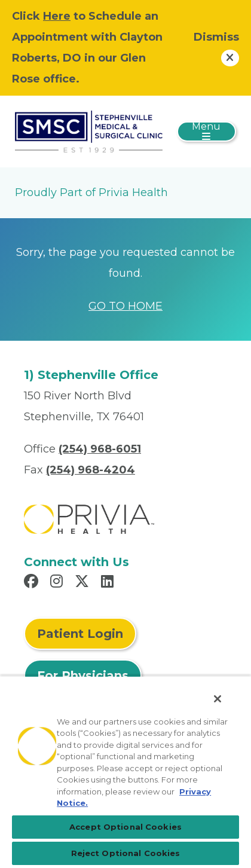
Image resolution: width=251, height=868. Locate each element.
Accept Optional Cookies (125, 827)
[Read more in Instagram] (58, 583)
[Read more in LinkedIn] (109, 583)
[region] (125, 772)
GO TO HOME (125, 306)
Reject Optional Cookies (126, 853)
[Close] (218, 699)
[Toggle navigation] (206, 132)
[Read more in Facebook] (33, 583)
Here (57, 16)
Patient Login (80, 634)
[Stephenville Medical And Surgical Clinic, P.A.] (89, 131)
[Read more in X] (84, 583)
